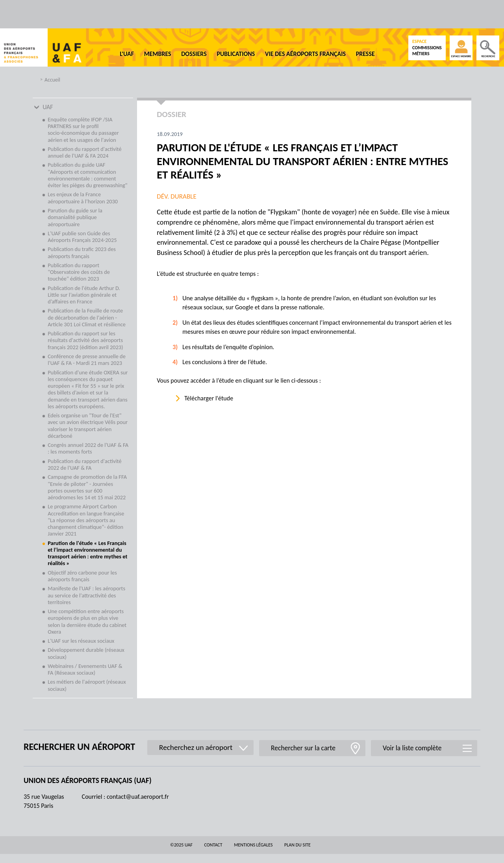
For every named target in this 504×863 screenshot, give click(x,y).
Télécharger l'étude (209, 398)
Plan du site (297, 845)
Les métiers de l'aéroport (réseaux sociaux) (87, 685)
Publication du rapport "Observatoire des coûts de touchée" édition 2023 (79, 272)
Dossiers (194, 54)
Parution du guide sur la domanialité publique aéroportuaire (75, 217)
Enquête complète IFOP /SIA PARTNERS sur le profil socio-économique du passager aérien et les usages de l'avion (83, 130)
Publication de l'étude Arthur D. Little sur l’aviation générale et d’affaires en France (84, 295)
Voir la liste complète (412, 748)
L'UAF (127, 54)
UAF (48, 107)
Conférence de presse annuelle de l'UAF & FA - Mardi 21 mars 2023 (87, 360)
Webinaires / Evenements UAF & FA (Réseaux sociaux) (85, 669)
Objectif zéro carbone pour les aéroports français (82, 576)
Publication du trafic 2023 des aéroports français (82, 252)
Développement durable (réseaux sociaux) (86, 653)
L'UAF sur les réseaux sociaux (81, 641)
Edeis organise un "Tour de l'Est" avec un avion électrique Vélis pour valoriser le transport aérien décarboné (88, 426)
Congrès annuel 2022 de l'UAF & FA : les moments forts (88, 448)
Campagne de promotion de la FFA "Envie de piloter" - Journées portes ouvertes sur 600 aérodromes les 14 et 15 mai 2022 (87, 487)
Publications (236, 54)
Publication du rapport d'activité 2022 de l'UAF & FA (84, 464)
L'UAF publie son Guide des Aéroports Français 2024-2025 (82, 237)
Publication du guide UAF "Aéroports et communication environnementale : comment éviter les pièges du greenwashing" (87, 175)
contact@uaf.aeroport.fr (138, 797)
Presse (365, 54)
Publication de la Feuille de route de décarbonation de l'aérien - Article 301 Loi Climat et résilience (87, 317)
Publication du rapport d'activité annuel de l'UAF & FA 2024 (84, 152)
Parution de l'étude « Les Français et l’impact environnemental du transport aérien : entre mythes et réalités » (87, 553)
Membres (158, 54)
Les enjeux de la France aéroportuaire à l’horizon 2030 (83, 198)
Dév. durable (177, 196)
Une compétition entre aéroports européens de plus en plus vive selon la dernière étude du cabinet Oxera (87, 621)
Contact (213, 845)
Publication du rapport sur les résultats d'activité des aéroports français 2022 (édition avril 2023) (85, 340)
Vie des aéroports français (305, 54)
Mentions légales (253, 845)
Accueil (52, 80)
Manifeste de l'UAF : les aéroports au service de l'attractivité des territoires (86, 595)
